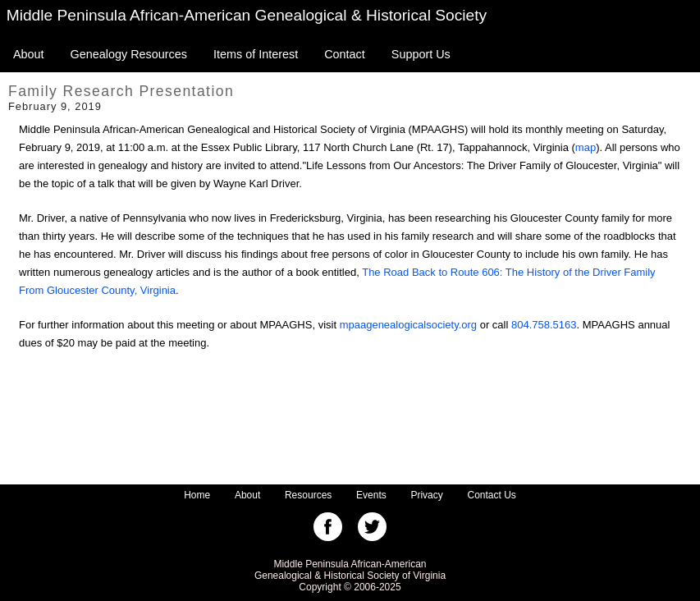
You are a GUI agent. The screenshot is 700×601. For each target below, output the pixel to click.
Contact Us (492, 495)
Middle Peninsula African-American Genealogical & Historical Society (247, 15)
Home (197, 495)
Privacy (426, 495)
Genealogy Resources (129, 54)
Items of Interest (256, 54)
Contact (345, 54)
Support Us (421, 54)
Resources (308, 495)
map (586, 147)
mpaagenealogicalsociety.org (408, 325)
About (29, 54)
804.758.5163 (544, 325)
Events (371, 495)
